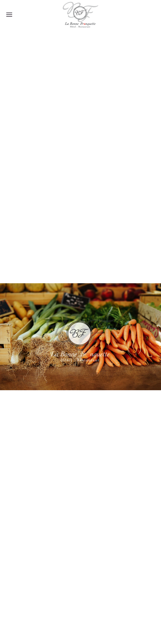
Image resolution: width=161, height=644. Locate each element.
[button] (9, 15)
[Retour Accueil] (80, 15)
